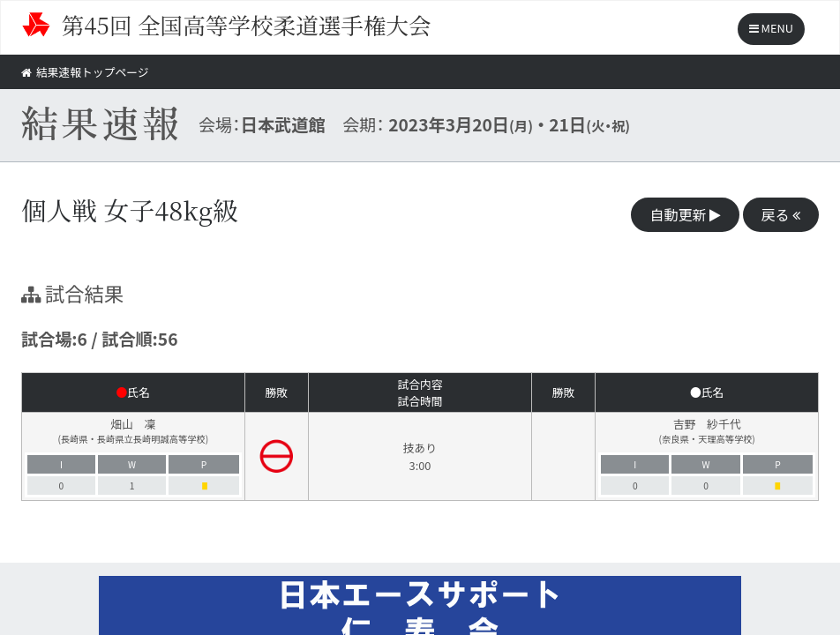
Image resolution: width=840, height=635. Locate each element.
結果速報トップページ (85, 72)
